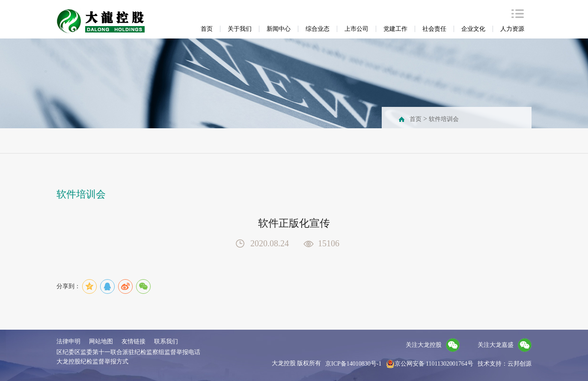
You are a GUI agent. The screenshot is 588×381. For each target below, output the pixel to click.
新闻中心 (279, 29)
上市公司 (356, 29)
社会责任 (434, 29)
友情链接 (134, 341)
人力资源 (512, 29)
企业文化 (473, 29)
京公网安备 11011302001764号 (430, 364)
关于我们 (240, 29)
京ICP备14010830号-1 (353, 364)
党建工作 (395, 29)
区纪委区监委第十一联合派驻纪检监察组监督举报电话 (128, 352)
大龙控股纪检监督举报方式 (92, 362)
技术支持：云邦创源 (505, 364)
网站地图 (101, 341)
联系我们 (166, 341)
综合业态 (318, 29)
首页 (207, 29)
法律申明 (68, 341)
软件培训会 (444, 119)
